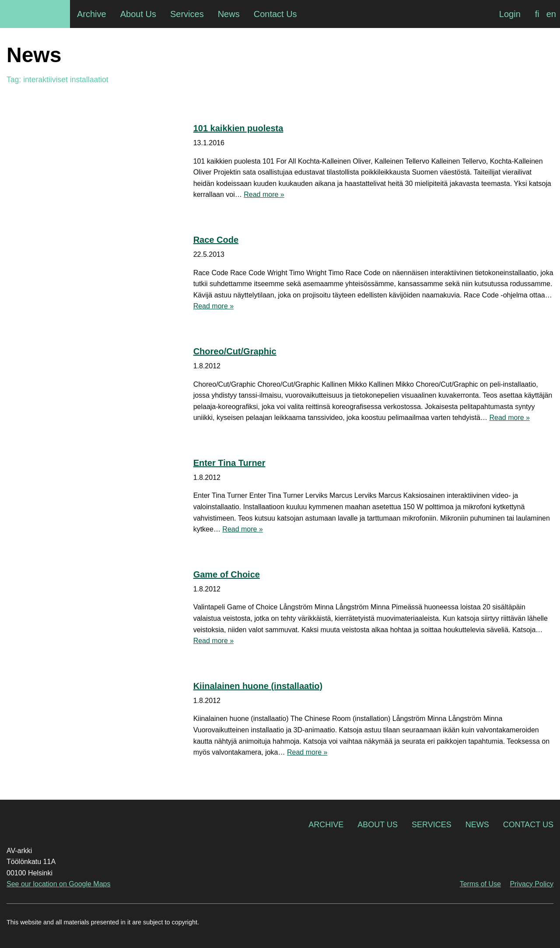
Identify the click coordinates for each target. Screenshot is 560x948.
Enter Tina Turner (229, 463)
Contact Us (528, 825)
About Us (378, 825)
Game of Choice (227, 574)
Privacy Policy (532, 884)
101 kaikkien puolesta (238, 128)
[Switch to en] (551, 14)
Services (432, 825)
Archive (326, 825)
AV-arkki (35, 14)
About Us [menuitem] (138, 14)
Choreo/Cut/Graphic (235, 351)
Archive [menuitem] (92, 14)
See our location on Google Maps (58, 884)
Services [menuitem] (187, 14)
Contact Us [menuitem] (275, 14)
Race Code (216, 240)
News (477, 825)
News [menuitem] (229, 14)
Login (510, 14)
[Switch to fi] (537, 14)
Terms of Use (480, 884)
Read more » (264, 194)
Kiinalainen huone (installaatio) (258, 686)
